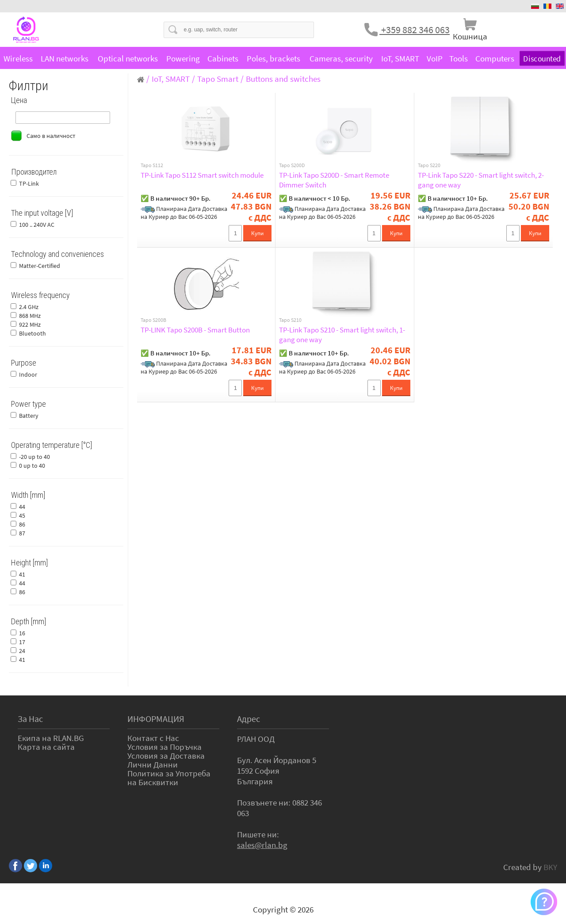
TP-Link (29, 183)
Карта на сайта (46, 747)
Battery (29, 416)
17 (22, 642)
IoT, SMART (400, 58)
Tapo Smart (218, 79)
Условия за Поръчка (164, 747)
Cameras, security (341, 58)
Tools (459, 58)
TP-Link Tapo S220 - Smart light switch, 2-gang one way (481, 180)
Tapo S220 (429, 165)
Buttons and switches (283, 79)
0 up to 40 (32, 466)
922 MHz (30, 325)
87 (22, 533)
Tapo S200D (292, 165)
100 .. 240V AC (37, 225)
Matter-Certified (40, 266)
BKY (550, 867)
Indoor (28, 374)
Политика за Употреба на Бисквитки (169, 778)
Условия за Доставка (166, 756)
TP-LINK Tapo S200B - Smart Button (195, 330)
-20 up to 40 (34, 457)
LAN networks (65, 58)
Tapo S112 (152, 165)
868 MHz (30, 316)
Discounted (542, 59)
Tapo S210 (290, 320)
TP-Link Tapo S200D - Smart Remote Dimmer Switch (334, 180)
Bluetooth (33, 333)
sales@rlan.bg (262, 845)
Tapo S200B (153, 320)
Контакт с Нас (153, 738)
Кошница (470, 36)
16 (22, 633)
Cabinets (223, 58)
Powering (183, 58)
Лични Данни (153, 764)
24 (22, 651)
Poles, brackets (273, 58)
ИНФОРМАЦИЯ (156, 719)
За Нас (30, 719)
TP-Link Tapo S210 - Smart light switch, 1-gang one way (342, 335)
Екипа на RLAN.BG (51, 738)
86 (22, 524)
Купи (257, 233)
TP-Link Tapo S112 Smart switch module (202, 175)
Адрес (249, 719)
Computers (495, 58)
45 (22, 515)
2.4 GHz (29, 307)
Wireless (18, 58)
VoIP (435, 58)
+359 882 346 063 (415, 30)
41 (22, 574)
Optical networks (128, 58)
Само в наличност (51, 136)
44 (22, 507)
